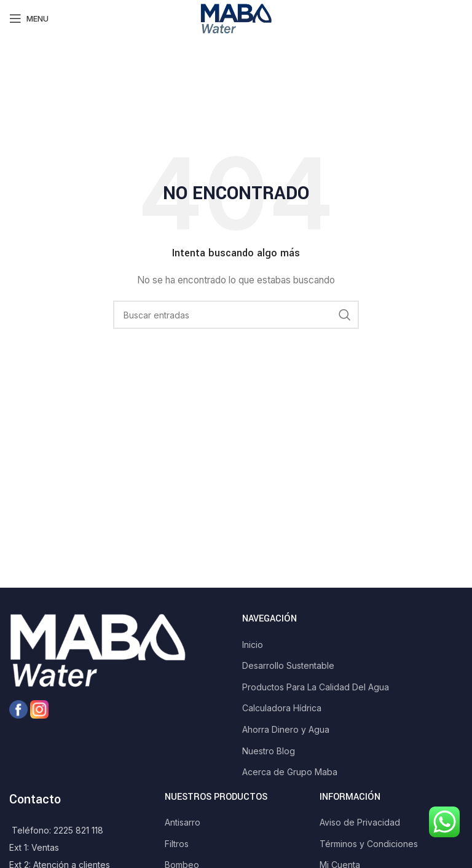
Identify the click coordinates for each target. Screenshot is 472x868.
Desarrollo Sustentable (288, 665)
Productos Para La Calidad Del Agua (316, 687)
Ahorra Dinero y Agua (286, 729)
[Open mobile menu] (29, 18)
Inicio (253, 645)
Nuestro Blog (269, 751)
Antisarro (183, 822)
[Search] (236, 315)
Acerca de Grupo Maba (290, 772)
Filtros (177, 844)
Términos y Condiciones (369, 844)
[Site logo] (236, 18)
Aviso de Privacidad (360, 822)
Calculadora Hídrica (282, 708)
